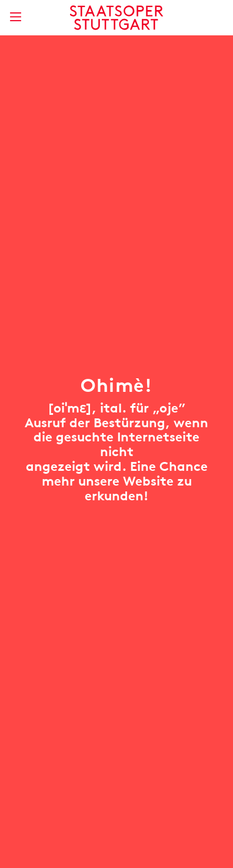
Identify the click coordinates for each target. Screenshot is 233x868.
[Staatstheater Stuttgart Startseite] (117, 18)
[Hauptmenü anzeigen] (15, 17)
